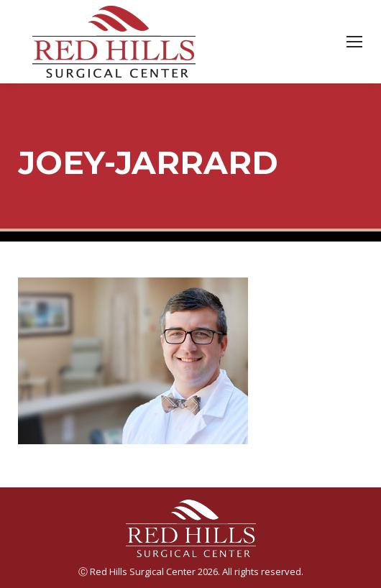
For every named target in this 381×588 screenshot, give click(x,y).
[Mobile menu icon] (354, 42)
